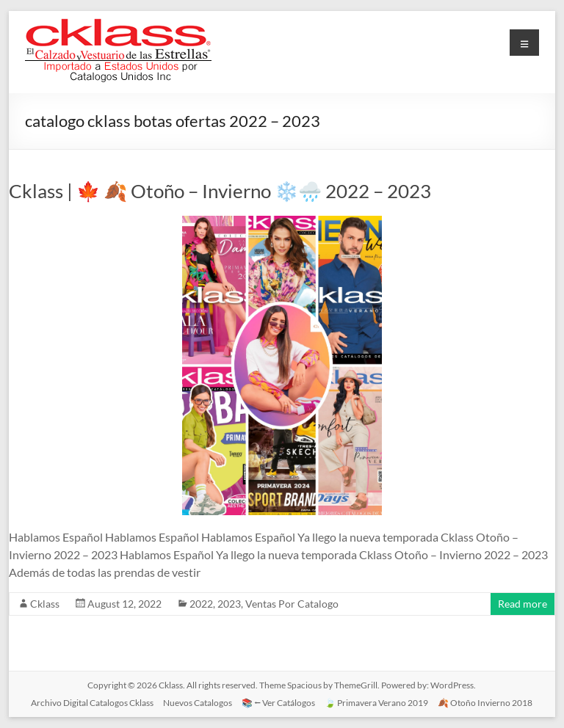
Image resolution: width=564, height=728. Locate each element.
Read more (523, 604)
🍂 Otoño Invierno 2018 (485, 703)
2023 (229, 604)
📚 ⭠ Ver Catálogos (278, 703)
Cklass (45, 604)
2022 (201, 604)
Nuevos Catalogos (198, 703)
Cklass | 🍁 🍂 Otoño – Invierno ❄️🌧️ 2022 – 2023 (220, 191)
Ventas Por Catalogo (292, 604)
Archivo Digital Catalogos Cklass (92, 703)
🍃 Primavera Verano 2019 (376, 703)
